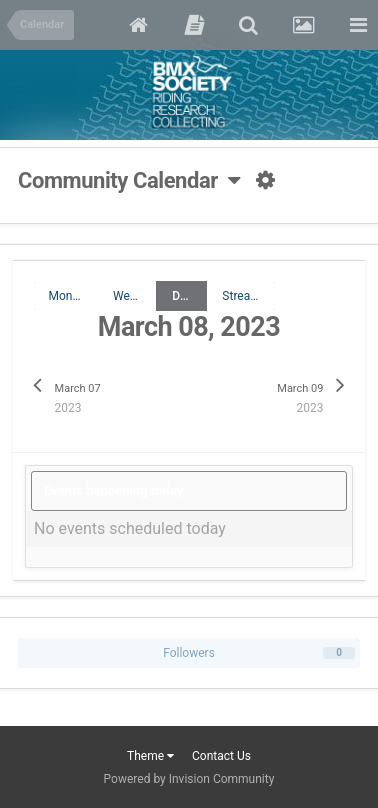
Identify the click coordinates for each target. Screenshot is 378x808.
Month (66, 296)
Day (182, 296)
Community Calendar (129, 180)
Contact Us (221, 756)
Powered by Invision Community (189, 779)
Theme (150, 756)
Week (127, 296)
